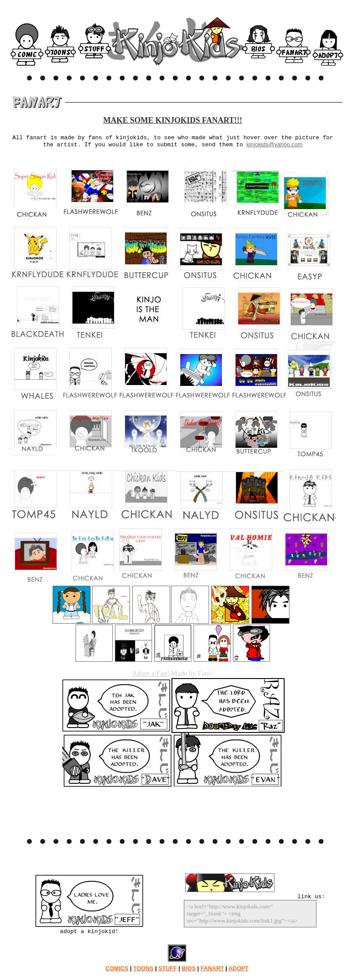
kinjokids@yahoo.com (275, 144)
